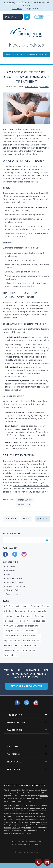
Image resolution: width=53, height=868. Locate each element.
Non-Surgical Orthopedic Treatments (21, 626)
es (41, 17)
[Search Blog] (47, 540)
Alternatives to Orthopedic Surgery (33, 606)
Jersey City (27, 492)
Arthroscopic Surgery (25, 611)
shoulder (8, 816)
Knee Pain (11, 571)
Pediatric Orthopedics (16, 586)
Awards (42, 611)
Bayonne (28, 828)
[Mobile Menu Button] (48, 17)
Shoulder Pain (32, 87)
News (9, 575)
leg (35, 816)
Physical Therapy (12, 641)
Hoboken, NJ (27, 715)
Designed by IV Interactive (26, 852)
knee (14, 816)
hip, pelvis (29, 816)
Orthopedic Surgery (15, 582)
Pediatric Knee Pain (31, 636)
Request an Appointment (26, 686)
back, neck (20, 816)
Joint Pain (11, 567)
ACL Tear (8, 606)
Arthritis (8, 611)
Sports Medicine (14, 594)
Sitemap (37, 845)
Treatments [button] (27, 762)
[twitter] (15, 554)
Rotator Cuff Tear (25, 500)
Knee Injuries (10, 621)
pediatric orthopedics (23, 801)
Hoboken (16, 492)
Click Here (17, 9)
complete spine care (30, 799)
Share (44, 519)
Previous (11, 519)
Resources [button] (27, 769)
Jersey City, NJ (27, 722)
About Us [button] (27, 747)
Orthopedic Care (14, 579)
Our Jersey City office (15, 2)
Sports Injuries (11, 655)
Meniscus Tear (38, 621)
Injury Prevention (23, 616)
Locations (15, 17)
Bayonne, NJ (42, 492)
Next (26, 519)
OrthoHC (45, 87)
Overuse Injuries (11, 636)
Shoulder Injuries (12, 650)
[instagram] (24, 554)
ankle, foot (41, 816)
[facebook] (5, 554)
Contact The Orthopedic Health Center (31, 486)
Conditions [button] (27, 754)
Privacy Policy (24, 845)
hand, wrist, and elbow (13, 819)
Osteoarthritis (29, 631)
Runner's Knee (11, 646)
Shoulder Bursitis (28, 646)
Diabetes (8, 616)
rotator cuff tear (27, 148)
